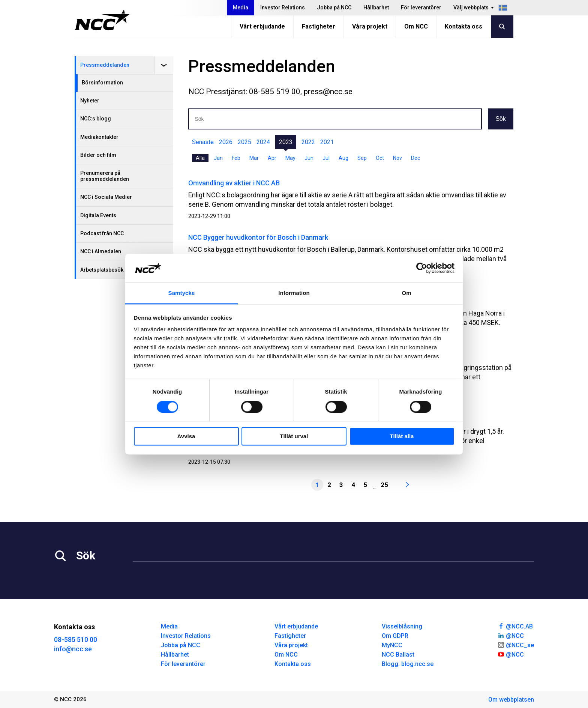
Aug (343, 158)
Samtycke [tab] (182, 293)
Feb (236, 158)
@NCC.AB (515, 626)
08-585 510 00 (76, 640)
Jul (326, 158)
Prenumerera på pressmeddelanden (105, 176)
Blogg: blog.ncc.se (408, 664)
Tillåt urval (294, 437)
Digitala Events (98, 215)
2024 (263, 142)
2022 (308, 142)
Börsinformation (102, 83)
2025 (244, 142)
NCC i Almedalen (101, 251)
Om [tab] (406, 293)
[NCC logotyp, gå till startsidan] (102, 20)
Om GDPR (395, 636)
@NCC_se (516, 645)
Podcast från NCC (102, 233)
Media (241, 8)
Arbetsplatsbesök (102, 270)
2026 (226, 142)
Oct (380, 158)
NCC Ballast (398, 655)
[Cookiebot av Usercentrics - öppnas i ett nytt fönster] (422, 268)
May (290, 158)
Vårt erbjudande (262, 26)
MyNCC (392, 645)
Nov (397, 158)
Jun (309, 158)
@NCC (511, 635)
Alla (200, 158)
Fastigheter (319, 26)
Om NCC (416, 26)
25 (384, 485)
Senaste (203, 142)
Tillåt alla (402, 437)
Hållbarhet (376, 8)
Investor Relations (283, 8)
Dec (415, 158)
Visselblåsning (402, 626)
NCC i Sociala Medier (106, 197)
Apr (272, 158)
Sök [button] (501, 119)
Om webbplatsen (511, 700)
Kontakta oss (463, 26)
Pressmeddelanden (105, 65)
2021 (327, 142)
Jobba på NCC (334, 8)
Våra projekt (370, 26)
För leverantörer (421, 8)
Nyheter (90, 101)
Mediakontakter (99, 137)
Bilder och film (98, 155)
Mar (254, 158)
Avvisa (186, 437)
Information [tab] (294, 293)
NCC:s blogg (96, 119)
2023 (286, 142)
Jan (218, 158)
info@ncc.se (73, 649)
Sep (362, 158)
